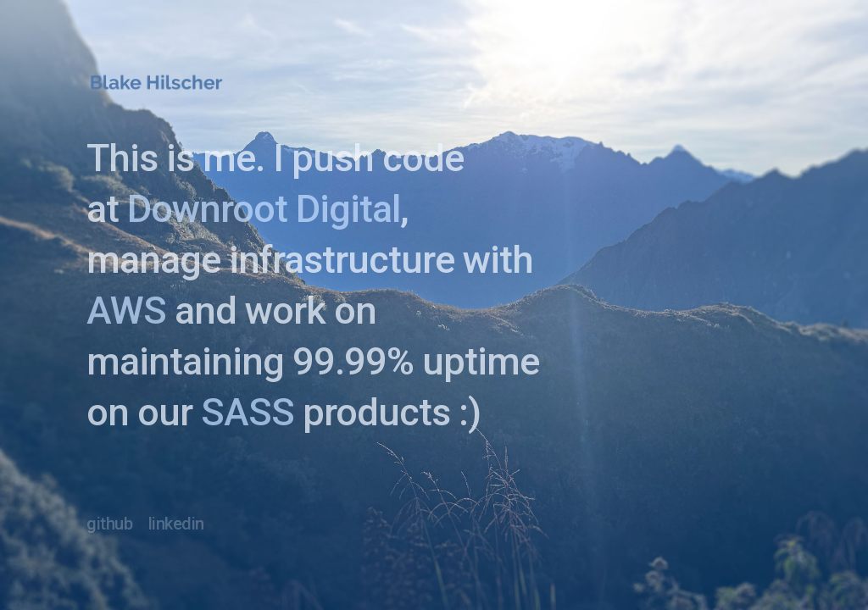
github (109, 524)
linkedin (176, 524)
